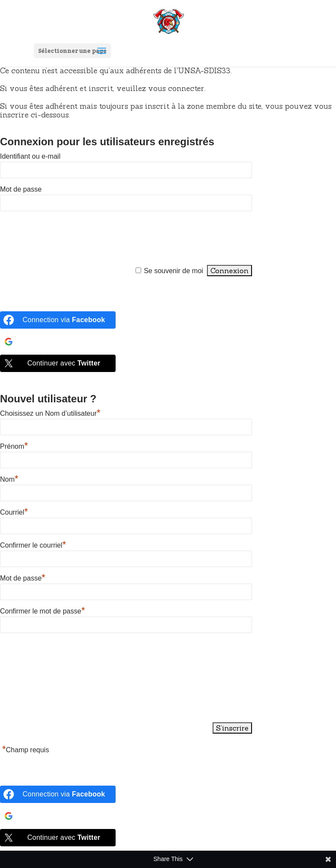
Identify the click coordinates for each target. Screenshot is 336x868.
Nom (9, 479)
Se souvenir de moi (173, 271)
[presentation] (66, 238)
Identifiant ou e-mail (30, 156)
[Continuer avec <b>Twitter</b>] (58, 363)
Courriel (14, 512)
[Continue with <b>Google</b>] (58, 342)
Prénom (14, 446)
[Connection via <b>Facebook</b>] (58, 320)
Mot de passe (21, 189)
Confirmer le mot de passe (42, 611)
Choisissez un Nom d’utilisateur (50, 413)
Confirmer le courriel (33, 545)
